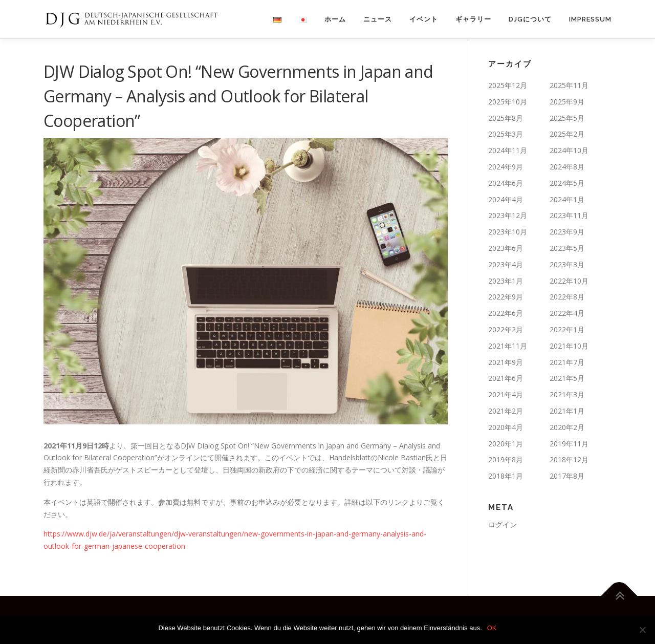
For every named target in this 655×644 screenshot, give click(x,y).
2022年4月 (567, 313)
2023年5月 (567, 248)
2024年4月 (506, 199)
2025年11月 (569, 85)
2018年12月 (569, 459)
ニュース (378, 19)
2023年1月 (506, 281)
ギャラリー (473, 19)
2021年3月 (567, 394)
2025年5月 (567, 118)
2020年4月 (506, 427)
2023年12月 (508, 215)
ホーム (335, 19)
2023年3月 (567, 264)
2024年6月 (506, 183)
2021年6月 (506, 378)
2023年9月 (567, 232)
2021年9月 (506, 362)
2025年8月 (506, 118)
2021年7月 (567, 362)
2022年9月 (506, 297)
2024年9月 (506, 167)
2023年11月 (569, 215)
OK (492, 628)
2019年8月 (506, 459)
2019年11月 (569, 444)
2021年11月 (508, 346)
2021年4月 (506, 394)
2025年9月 (567, 102)
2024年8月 (567, 167)
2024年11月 (508, 150)
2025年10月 (508, 102)
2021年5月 (567, 378)
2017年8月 (567, 476)
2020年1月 (506, 444)
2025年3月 (506, 134)
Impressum (590, 19)
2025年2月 (567, 134)
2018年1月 (506, 476)
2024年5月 (567, 183)
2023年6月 (506, 248)
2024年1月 (567, 199)
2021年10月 (569, 346)
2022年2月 (506, 329)
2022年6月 (506, 313)
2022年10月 (569, 281)
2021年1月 (567, 411)
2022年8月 (567, 297)
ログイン (503, 524)
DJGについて (530, 19)
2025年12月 (508, 85)
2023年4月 (506, 264)
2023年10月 (508, 232)
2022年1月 (567, 329)
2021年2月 (506, 411)
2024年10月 (569, 150)
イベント (424, 19)
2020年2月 (567, 427)
